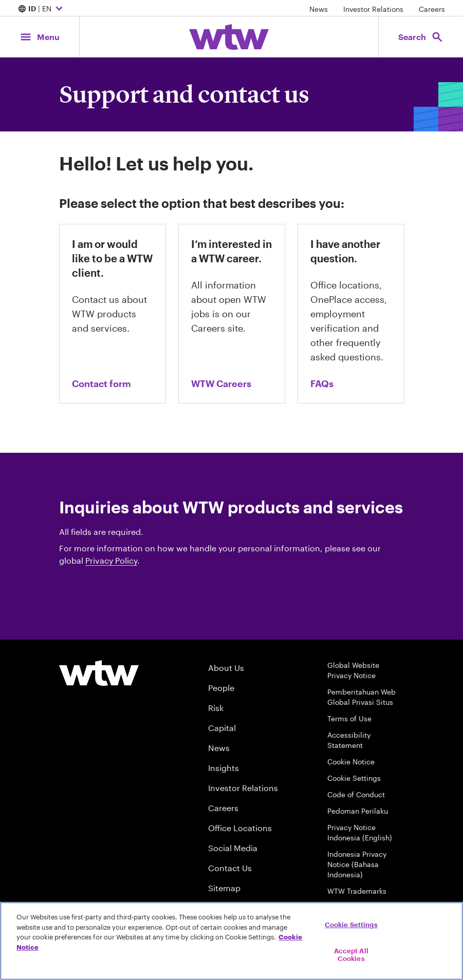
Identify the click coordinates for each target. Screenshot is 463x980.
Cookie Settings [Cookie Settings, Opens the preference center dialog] (351, 925)
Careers (432, 9)
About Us (226, 668)
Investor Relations (373, 9)
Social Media (233, 848)
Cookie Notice (351, 762)
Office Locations (240, 828)
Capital (222, 728)
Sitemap (224, 888)
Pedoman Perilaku (358, 811)
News (319, 9)
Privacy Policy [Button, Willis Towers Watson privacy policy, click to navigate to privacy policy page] (111, 560)
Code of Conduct (356, 794)
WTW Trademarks (357, 891)
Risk (216, 708)
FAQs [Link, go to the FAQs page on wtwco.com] (322, 383)
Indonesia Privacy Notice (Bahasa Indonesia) (357, 864)
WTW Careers (221, 383)
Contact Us (230, 868)
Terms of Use (349, 718)
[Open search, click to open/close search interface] (421, 37)
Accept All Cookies (351, 955)
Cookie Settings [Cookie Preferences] (354, 778)
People (221, 688)
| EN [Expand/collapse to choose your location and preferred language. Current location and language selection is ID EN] (42, 9)
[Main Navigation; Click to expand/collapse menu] (40, 37)
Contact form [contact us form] (101, 383)
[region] (232, 941)
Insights (224, 768)
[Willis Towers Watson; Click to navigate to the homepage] (229, 37)
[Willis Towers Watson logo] (99, 673)
